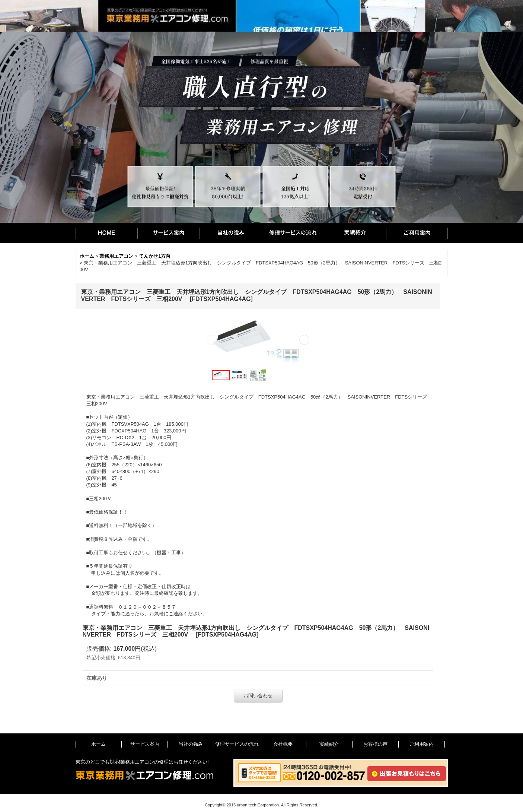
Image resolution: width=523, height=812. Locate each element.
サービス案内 (168, 233)
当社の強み (231, 233)
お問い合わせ (258, 696)
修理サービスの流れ (293, 233)
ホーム (106, 233)
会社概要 (283, 744)
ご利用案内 (417, 233)
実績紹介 (355, 233)
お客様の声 (375, 744)
